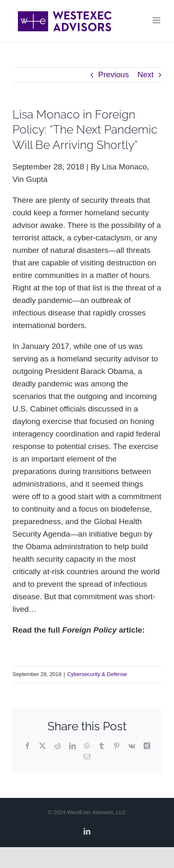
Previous (114, 74)
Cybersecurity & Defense (97, 674)
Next (145, 74)
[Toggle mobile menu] (157, 20)
